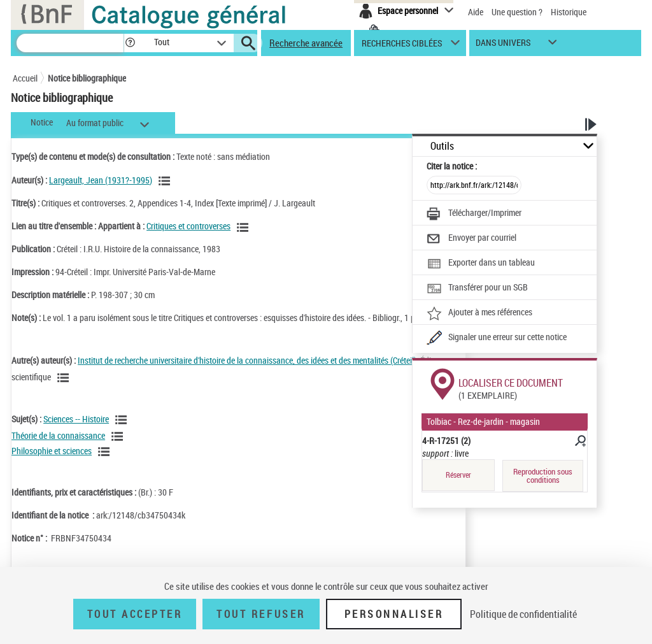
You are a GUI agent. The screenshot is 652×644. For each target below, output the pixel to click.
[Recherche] (70, 43)
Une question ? (517, 12)
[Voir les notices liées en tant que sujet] (123, 420)
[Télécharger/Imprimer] (474, 214)
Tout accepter (135, 614)
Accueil (25, 78)
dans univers (503, 46)
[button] (130, 43)
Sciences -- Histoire (76, 419)
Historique (569, 12)
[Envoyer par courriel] (471, 239)
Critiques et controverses (188, 226)
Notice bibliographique (87, 78)
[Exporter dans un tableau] (481, 264)
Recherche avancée (306, 43)
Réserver (458, 475)
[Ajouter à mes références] (479, 313)
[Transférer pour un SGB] (477, 289)
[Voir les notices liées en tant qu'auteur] (166, 181)
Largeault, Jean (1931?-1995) (101, 180)
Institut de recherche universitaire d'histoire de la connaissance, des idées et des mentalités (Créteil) (247, 360)
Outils (442, 146)
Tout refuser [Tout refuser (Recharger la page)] (261, 614)
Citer (452, 166)
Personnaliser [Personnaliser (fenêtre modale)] (394, 614)
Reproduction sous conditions (543, 476)
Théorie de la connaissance (58, 435)
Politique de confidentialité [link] (523, 614)
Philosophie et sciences (52, 451)
